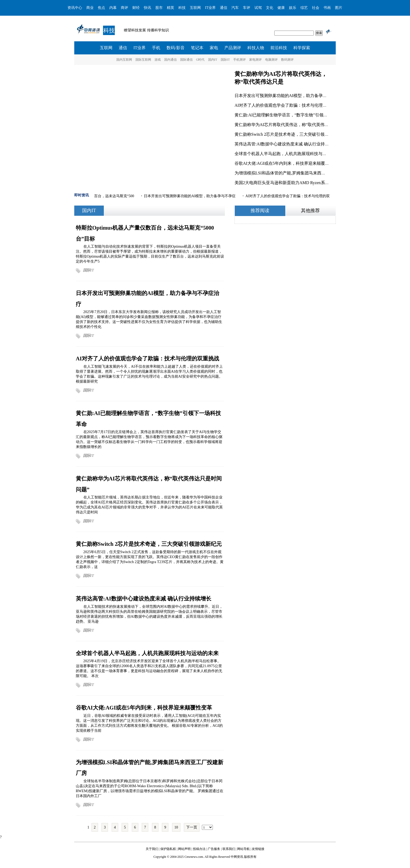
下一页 (192, 827)
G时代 (200, 60)
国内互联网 (124, 60)
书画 (327, 8)
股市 (159, 8)
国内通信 (170, 60)
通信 (224, 8)
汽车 (235, 8)
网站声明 (184, 849)
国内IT (213, 60)
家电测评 (255, 60)
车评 (247, 8)
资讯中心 (75, 8)
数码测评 (287, 60)
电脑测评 (271, 60)
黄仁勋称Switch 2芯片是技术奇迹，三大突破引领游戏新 (286, 134)
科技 (182, 8)
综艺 (304, 8)
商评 (124, 8)
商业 (90, 8)
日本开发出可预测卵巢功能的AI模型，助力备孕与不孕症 (287, 96)
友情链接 (258, 849)
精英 (170, 8)
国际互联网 (143, 60)
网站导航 (243, 849)
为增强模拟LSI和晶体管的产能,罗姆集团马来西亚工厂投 (286, 173)
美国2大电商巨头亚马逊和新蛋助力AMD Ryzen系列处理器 (288, 183)
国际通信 (186, 60)
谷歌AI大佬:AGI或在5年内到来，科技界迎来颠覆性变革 (286, 163)
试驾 (258, 8)
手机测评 (240, 60)
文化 (270, 8)
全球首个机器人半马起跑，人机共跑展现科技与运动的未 (287, 154)
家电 (214, 48)
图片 (339, 8)
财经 (136, 8)
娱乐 (293, 8)
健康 (281, 8)
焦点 (101, 8)
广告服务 (214, 849)
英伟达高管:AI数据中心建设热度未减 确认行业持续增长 (286, 144)
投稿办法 (199, 849)
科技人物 (256, 48)
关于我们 (152, 849)
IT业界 (210, 8)
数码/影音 (175, 48)
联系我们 (229, 849)
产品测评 (233, 48)
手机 (156, 48)
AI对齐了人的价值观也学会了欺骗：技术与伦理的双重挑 (287, 105)
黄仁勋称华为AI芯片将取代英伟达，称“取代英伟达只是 (286, 125)
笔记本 (197, 48)
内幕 (113, 8)
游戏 (158, 60)
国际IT (225, 60)
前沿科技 (279, 48)
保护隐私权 (168, 849)
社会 (316, 8)
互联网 (195, 8)
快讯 (147, 8)
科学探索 (302, 48)
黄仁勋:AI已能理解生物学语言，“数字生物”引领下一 (283, 115)
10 (176, 827)
